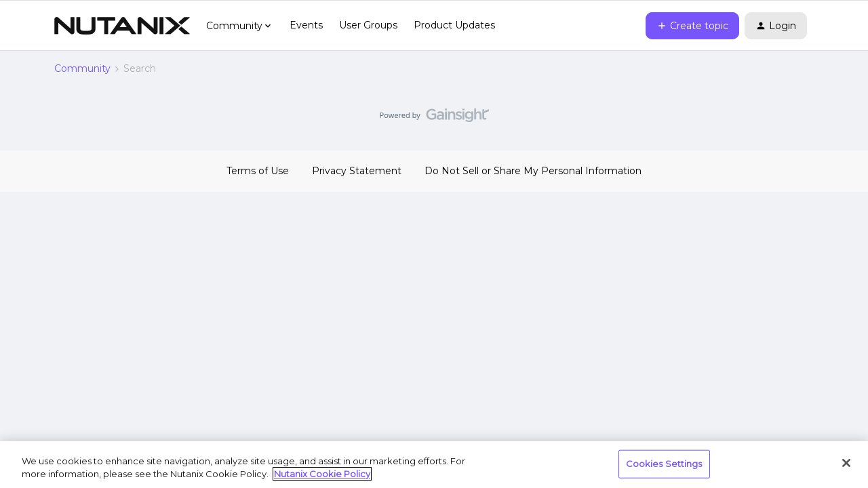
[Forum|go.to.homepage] (122, 26)
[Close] (846, 463)
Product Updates (454, 25)
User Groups (368, 25)
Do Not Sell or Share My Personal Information (533, 171)
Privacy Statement (357, 171)
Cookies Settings (664, 464)
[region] (434, 465)
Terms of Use (258, 171)
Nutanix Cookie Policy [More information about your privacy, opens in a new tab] (322, 474)
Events (306, 25)
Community (82, 68)
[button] (692, 26)
